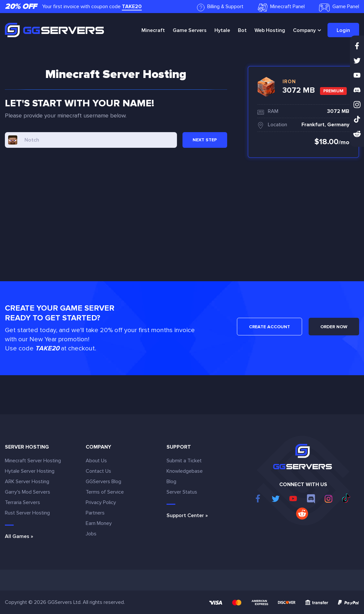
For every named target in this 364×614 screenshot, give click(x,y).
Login (343, 30)
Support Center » (187, 515)
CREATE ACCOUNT (269, 327)
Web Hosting (270, 30)
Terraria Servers (22, 502)
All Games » (19, 536)
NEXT (205, 140)
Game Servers (190, 30)
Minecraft (153, 30)
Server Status (182, 492)
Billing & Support (220, 7)
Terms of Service (105, 492)
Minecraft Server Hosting (33, 461)
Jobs (91, 534)
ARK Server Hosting (27, 482)
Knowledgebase (185, 471)
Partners (95, 513)
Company (304, 30)
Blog (171, 482)
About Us (96, 461)
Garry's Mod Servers (28, 492)
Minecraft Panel (281, 7)
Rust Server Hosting (27, 513)
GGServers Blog (103, 482)
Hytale (222, 30)
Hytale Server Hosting (30, 471)
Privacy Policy (101, 502)
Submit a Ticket (184, 461)
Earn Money (99, 523)
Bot (242, 30)
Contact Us (98, 471)
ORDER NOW (334, 327)
